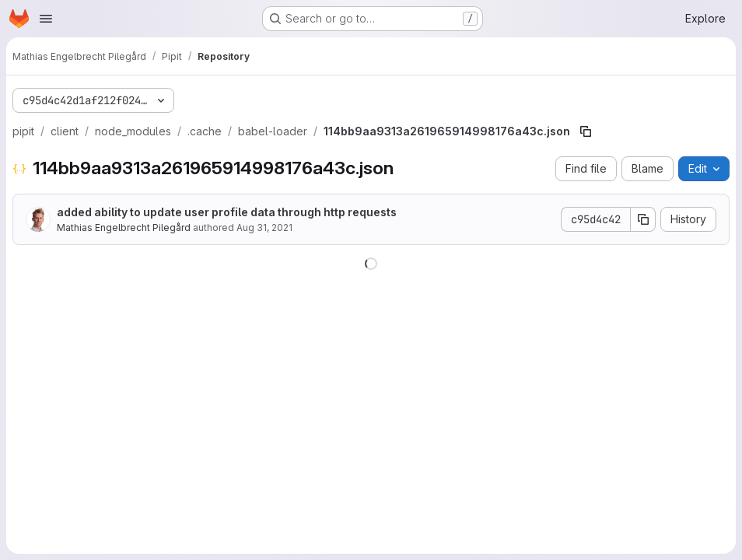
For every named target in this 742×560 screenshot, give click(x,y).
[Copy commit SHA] (643, 219)
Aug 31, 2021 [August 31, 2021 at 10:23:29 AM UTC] (264, 227)
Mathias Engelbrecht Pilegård (124, 227)
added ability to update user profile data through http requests (227, 212)
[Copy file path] (586, 131)
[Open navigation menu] (46, 19)
